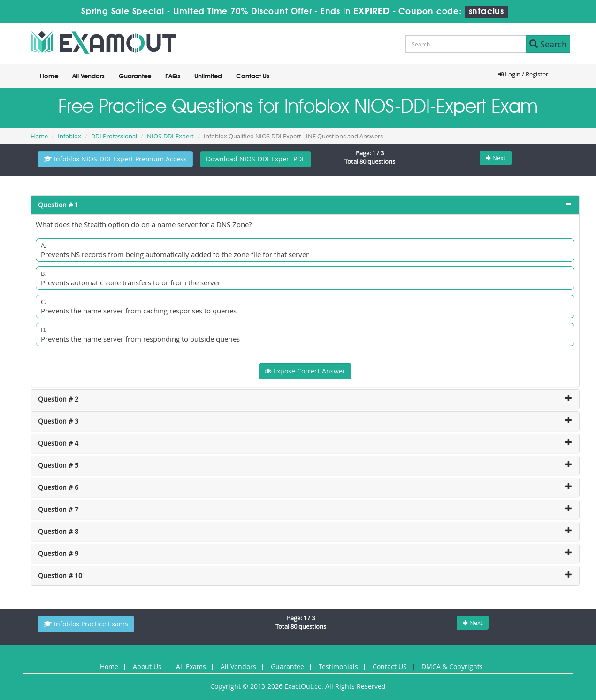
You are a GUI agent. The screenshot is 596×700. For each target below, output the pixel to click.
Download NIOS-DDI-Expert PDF (256, 159)
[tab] (305, 205)
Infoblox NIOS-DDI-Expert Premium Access (115, 159)
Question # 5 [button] (58, 465)
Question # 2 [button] (58, 399)
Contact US (390, 666)
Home (49, 76)
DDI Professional (114, 136)
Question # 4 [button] (58, 443)
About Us (147, 666)
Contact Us (253, 76)
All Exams (191, 666)
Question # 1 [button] (58, 205)
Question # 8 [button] (58, 531)
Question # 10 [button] (60, 575)
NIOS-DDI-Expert (170, 136)
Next (496, 158)
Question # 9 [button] (58, 553)
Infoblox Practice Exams (86, 624)
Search (548, 44)
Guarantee (135, 76)
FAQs (173, 76)
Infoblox (69, 136)
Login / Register (523, 74)
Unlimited (208, 76)
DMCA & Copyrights (452, 666)
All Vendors (88, 76)
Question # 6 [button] (58, 487)
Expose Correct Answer (305, 371)
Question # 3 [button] (58, 421)
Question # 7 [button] (58, 509)
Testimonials (338, 666)
